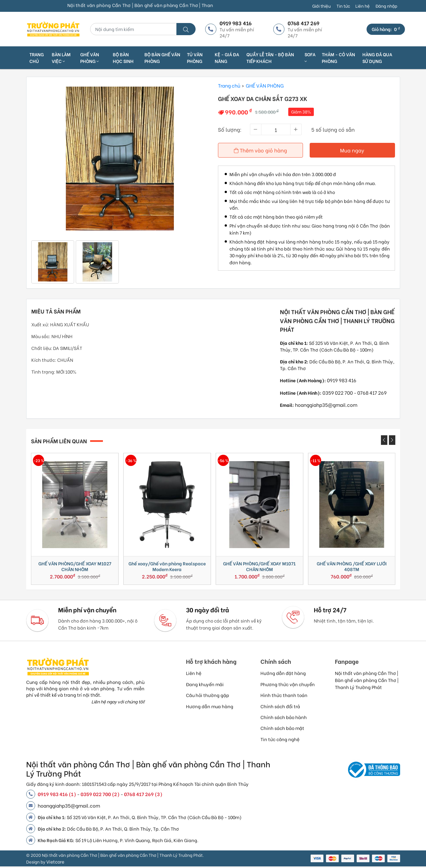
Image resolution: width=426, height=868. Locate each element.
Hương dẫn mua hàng (210, 708)
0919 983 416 (342, 380)
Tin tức (343, 6)
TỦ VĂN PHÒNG (195, 58)
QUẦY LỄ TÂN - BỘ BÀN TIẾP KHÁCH (270, 58)
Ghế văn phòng (90, 58)
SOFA (310, 57)
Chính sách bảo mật (282, 729)
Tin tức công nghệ (280, 741)
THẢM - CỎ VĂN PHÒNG (338, 58)
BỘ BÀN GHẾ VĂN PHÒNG (162, 58)
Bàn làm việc (61, 58)
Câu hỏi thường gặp (208, 697)
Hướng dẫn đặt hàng (283, 674)
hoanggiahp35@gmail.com (326, 405)
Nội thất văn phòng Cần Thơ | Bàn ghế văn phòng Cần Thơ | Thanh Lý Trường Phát (367, 681)
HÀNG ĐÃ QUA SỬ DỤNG (377, 58)
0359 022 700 (338, 392)
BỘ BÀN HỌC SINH (123, 58)
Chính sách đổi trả (280, 708)
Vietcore (55, 863)
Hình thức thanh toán (284, 697)
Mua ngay (352, 150)
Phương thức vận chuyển (288, 686)
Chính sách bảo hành (284, 719)
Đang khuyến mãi (205, 686)
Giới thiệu (321, 6)
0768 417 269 (372, 392)
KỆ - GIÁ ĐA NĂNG (227, 58)
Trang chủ (37, 58)
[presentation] (384, 440)
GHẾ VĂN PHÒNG (265, 85)
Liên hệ (363, 6)
